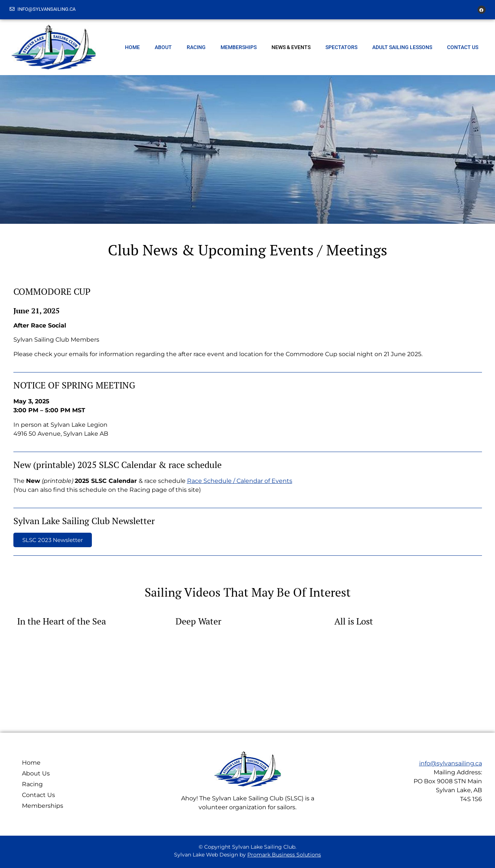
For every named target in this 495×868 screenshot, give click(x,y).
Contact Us (463, 47)
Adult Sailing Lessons (402, 47)
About (163, 47)
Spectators (341, 47)
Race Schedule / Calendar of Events (240, 481)
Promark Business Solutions (284, 855)
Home (132, 47)
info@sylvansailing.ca (451, 763)
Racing (196, 47)
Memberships (239, 47)
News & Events (291, 47)
